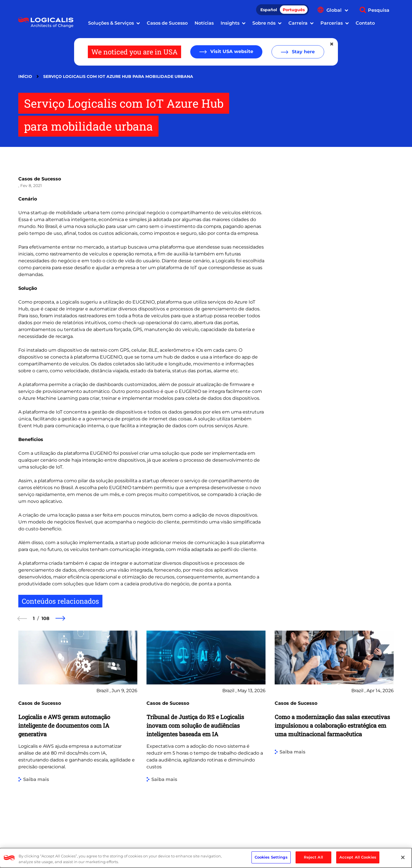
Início (25, 76)
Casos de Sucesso (167, 23)
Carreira (298, 23)
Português (294, 10)
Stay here (303, 52)
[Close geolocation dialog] (332, 44)
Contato (365, 23)
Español (269, 10)
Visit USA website (231, 51)
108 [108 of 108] (45, 618)
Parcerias (332, 23)
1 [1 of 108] (34, 618)
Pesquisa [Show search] (379, 10)
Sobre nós (264, 23)
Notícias (204, 23)
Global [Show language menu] (337, 10)
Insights (230, 23)
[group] (78, 730)
